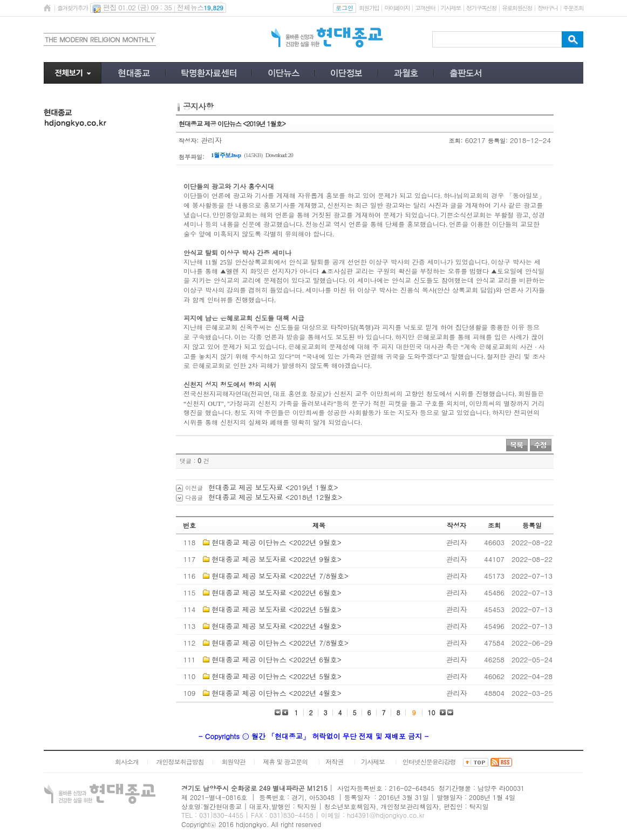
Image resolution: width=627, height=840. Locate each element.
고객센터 (425, 8)
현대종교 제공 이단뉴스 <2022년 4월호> (277, 693)
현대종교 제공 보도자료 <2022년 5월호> (277, 609)
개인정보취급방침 (180, 761)
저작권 (334, 761)
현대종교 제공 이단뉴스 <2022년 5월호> (277, 676)
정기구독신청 (481, 8)
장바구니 (547, 8)
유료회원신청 (517, 8)
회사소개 (127, 761)
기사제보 (451, 8)
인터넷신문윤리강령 (429, 761)
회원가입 (369, 8)
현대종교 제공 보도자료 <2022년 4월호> (277, 626)
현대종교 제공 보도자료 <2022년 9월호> (277, 559)
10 (432, 712)
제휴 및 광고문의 (285, 761)
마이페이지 (397, 8)
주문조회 (573, 8)
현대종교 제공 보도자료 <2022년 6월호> (277, 592)
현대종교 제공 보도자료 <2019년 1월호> (273, 487)
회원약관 (233, 761)
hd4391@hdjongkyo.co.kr (386, 815)
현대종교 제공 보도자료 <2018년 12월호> (275, 497)
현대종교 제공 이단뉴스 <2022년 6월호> (277, 659)
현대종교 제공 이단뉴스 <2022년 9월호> (277, 542)
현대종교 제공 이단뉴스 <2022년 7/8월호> (280, 643)
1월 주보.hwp (226, 155)
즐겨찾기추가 (72, 8)
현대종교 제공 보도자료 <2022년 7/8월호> (280, 576)
